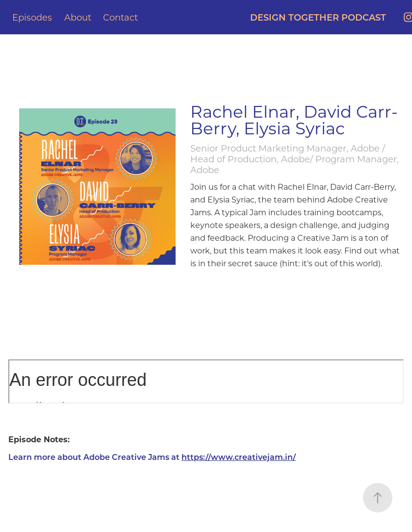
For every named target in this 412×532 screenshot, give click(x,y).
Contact (120, 17)
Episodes (32, 17)
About (78, 17)
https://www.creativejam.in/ (239, 457)
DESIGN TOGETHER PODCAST (318, 17)
